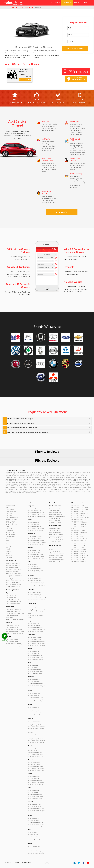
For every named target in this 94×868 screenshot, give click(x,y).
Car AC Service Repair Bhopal (36, 528)
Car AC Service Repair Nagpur (36, 782)
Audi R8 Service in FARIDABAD (79, 523)
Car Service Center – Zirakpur (36, 854)
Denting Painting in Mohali (35, 753)
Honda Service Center (55, 513)
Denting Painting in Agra (13, 600)
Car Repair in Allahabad (12, 627)
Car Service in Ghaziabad (34, 592)
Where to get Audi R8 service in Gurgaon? (21, 423)
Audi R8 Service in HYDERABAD (79, 532)
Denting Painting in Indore (35, 655)
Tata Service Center (54, 520)
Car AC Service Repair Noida (35, 796)
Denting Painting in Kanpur (35, 711)
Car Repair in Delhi (33, 566)
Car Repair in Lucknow (34, 723)
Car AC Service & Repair (12, 517)
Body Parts (9, 555)
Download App (10, 510)
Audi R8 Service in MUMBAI (78, 550)
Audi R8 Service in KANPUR (78, 542)
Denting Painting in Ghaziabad (36, 596)
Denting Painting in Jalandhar (36, 683)
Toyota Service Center (55, 522)
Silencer (8, 553)
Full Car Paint (10, 527)
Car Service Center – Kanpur (35, 715)
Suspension (9, 542)
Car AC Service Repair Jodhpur (36, 699)
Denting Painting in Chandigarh (36, 540)
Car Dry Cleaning (11, 521)
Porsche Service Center (55, 538)
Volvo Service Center (55, 542)
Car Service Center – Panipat (35, 826)
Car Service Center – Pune (35, 840)
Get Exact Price (25, 80)
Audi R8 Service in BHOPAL (78, 515)
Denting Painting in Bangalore (36, 513)
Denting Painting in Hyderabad (36, 641)
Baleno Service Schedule (13, 571)
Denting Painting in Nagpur (35, 780)
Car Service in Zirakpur (34, 846)
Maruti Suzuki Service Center (57, 516)
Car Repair (9, 515)
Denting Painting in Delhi (34, 568)
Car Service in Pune (33, 832)
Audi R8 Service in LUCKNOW (79, 544)
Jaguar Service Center (55, 532)
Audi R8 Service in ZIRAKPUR (79, 561)
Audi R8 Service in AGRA (77, 506)
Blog (51, 3)
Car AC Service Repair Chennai (36, 556)
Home (12, 7)
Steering (8, 552)
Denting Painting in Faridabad (36, 582)
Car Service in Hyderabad (35, 638)
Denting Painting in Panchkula (36, 808)
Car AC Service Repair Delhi (35, 570)
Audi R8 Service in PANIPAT (78, 557)
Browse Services (75, 48)
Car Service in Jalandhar (34, 679)
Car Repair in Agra (11, 598)
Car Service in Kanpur (34, 707)
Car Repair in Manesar (34, 737)
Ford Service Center (55, 511)
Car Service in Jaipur (33, 665)
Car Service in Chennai (34, 550)
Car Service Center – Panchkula (36, 812)
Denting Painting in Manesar (35, 739)
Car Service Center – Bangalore (36, 516)
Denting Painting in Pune (34, 836)
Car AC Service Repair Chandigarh (37, 542)
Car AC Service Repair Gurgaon (36, 629)
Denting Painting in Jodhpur (35, 697)
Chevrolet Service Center (56, 509)
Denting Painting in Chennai (35, 554)
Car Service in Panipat (34, 818)
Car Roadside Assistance (13, 525)
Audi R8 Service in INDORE (78, 534)
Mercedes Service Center (56, 536)
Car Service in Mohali (33, 749)
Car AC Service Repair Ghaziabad (37, 598)
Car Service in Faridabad (34, 578)
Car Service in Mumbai (34, 763)
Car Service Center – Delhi (35, 572)
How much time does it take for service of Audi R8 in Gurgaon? (28, 432)
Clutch (8, 540)
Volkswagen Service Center (57, 540)
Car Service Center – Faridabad (36, 586)
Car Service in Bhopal (33, 523)
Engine (8, 550)
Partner (57, 3)
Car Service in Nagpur (34, 777)
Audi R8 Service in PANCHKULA (79, 555)
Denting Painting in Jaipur (35, 669)
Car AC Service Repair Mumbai (36, 768)
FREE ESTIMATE (5, 640)
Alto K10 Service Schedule (13, 565)
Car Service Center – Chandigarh (36, 544)
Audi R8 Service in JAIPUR (78, 536)
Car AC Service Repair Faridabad (36, 584)
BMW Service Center (55, 530)
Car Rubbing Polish (11, 523)
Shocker (8, 544)
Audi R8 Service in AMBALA (78, 511)
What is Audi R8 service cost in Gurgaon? (21, 419)
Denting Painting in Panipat (35, 822)
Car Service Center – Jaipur (35, 673)
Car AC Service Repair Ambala (14, 645)
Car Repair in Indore (33, 653)
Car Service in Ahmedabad (13, 610)
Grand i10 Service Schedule (13, 573)
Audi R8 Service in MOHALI (78, 548)
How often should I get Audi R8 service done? (22, 428)
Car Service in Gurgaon (34, 624)
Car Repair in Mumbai (34, 765)
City (87, 3)
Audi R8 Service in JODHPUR (78, 540)
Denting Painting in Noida (35, 794)
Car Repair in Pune (33, 834)
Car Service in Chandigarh (35, 536)
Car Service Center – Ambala (14, 647)
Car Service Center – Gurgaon (36, 631)
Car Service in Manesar (34, 735)
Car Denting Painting (12, 519)
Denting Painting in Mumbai (35, 767)
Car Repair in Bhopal (33, 525)
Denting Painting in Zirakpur (35, 850)
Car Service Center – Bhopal (35, 530)
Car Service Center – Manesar (36, 742)
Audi (18, 7)
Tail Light (8, 548)
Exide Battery (10, 531)
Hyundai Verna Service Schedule (15, 577)
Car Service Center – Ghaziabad (36, 600)
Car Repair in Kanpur (33, 709)
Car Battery (9, 529)
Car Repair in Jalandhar (34, 681)
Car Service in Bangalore (34, 509)
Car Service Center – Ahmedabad (15, 619)
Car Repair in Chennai (34, 552)
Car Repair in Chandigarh (34, 538)
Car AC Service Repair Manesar (36, 741)
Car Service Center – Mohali (35, 756)
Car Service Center (11, 511)
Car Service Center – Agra (13, 603)
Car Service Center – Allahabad (14, 633)
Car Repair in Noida (33, 792)
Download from (76, 79)
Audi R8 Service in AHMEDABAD (79, 508)
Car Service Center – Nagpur (35, 784)
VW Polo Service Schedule (13, 583)
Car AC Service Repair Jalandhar (36, 685)
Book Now (67, 3)
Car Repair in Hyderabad (34, 639)
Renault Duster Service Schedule (15, 581)
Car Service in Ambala (12, 639)
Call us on (76, 71)
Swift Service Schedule (12, 567)
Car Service (29, 7)
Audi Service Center (55, 528)
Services (78, 3)
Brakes (8, 538)
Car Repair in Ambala (12, 641)
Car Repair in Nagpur (33, 778)
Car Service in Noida (33, 791)
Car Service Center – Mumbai (36, 770)
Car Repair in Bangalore (34, 511)
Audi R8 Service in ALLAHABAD (79, 510)
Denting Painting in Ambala (13, 643)
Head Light (9, 546)
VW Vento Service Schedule (13, 585)
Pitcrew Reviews (47, 452)
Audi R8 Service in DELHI (77, 521)
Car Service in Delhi (33, 564)
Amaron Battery (10, 532)
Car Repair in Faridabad (34, 580)
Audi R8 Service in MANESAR (79, 546)
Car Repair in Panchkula (34, 806)
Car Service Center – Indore (35, 659)
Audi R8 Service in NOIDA (78, 553)
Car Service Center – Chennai (36, 558)
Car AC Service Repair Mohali (36, 755)
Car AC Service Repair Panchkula (36, 810)
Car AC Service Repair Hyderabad (37, 643)
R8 (22, 7)
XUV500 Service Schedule (13, 587)
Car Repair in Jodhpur (34, 695)
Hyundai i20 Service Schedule (14, 575)
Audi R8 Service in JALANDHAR (79, 538)
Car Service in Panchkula (34, 804)
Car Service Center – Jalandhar (36, 687)
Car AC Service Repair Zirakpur (36, 852)
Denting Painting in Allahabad (14, 629)
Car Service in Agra (11, 596)
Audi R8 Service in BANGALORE (79, 513)
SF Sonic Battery (10, 534)
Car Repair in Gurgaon (34, 626)
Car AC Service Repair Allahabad (15, 631)
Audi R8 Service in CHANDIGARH (80, 517)
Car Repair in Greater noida (35, 608)
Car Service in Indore (33, 652)
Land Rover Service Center (56, 534)
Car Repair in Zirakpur (34, 848)
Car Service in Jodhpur (34, 693)
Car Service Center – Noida (35, 798)
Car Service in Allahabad (13, 625)
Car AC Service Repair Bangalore (36, 514)
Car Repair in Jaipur (33, 667)
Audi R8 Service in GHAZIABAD (79, 525)
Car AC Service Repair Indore (35, 657)
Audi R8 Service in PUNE (77, 559)
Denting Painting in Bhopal (35, 526)
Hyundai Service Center (56, 514)
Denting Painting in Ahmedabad (15, 613)
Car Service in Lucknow (34, 721)
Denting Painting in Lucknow (35, 725)
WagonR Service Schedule (13, 564)
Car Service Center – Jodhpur (35, 701)
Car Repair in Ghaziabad (34, 594)
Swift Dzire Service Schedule (14, 569)
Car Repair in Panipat (33, 820)
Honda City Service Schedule (14, 579)
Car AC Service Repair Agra (13, 601)
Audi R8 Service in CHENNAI (78, 519)
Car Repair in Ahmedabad (13, 611)
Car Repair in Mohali (33, 751)
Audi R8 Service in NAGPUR (78, 552)
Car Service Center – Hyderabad (36, 645)
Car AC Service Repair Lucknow (36, 727)
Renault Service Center (55, 518)
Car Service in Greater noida (35, 606)
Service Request (10, 506)
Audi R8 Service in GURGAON (79, 531)
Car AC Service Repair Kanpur (36, 713)
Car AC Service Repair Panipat (36, 824)
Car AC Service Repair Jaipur (35, 671)
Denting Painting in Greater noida (37, 610)
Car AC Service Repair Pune (35, 838)
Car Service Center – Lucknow (36, 729)
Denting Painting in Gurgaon (35, 628)
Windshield (9, 557)
